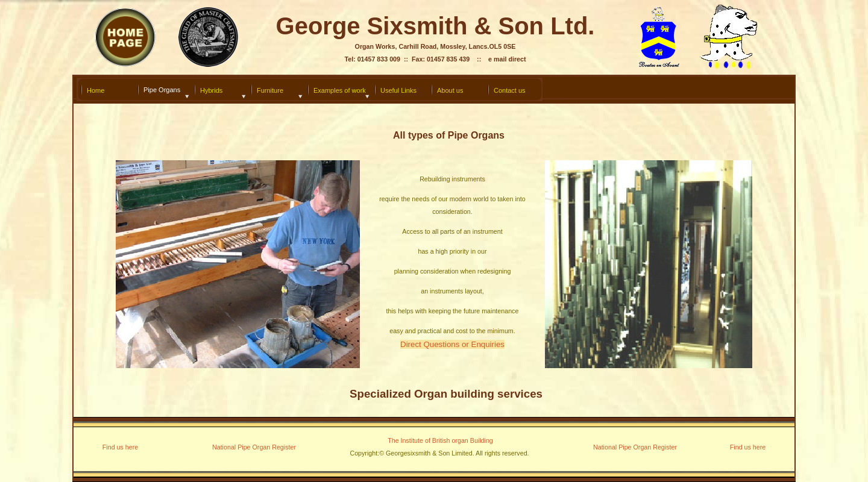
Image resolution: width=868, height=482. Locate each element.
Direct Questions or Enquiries (452, 344)
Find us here (120, 447)
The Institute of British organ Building (440, 440)
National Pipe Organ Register (635, 447)
